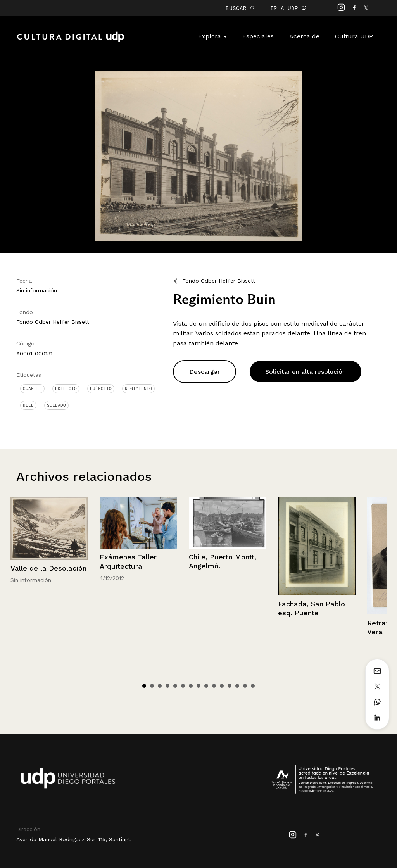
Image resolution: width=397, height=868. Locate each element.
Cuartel (32, 388)
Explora (212, 36)
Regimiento (138, 388)
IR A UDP (288, 8)
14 (245, 686)
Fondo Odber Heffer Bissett (53, 322)
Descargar (205, 372)
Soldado (56, 405)
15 (253, 686)
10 (214, 686)
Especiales (258, 36)
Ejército (101, 388)
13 (237, 686)
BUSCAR (240, 8)
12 (230, 686)
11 (222, 686)
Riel (28, 405)
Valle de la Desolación (48, 568)
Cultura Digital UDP (71, 41)
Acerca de (304, 36)
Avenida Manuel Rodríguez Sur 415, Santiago (74, 839)
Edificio (66, 388)
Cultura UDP (354, 36)
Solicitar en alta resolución (306, 372)
